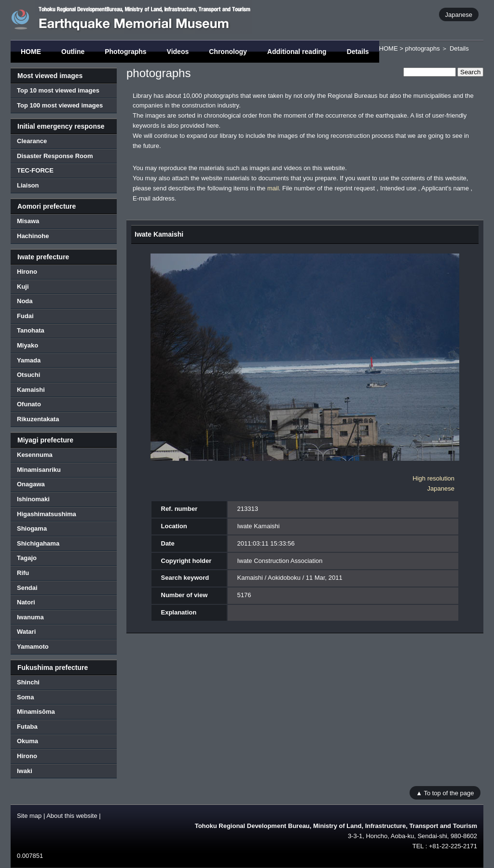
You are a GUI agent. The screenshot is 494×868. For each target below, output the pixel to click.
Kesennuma (35, 455)
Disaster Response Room (55, 156)
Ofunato (29, 404)
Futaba (27, 727)
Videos (178, 52)
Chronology (228, 52)
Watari (26, 632)
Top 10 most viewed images (58, 90)
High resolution (433, 478)
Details (358, 52)
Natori (26, 602)
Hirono (27, 272)
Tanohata (31, 330)
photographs (422, 48)
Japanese (459, 14)
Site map (29, 816)
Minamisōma (36, 712)
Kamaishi (31, 390)
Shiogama (32, 528)
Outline (73, 52)
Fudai (25, 316)
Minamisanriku (39, 470)
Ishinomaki (33, 499)
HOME (31, 52)
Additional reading (297, 52)
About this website (72, 816)
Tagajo (27, 558)
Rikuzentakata (38, 419)
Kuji (23, 287)
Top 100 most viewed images (60, 105)
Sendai (27, 588)
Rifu (23, 573)
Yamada (29, 360)
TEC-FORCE (35, 170)
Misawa (28, 221)
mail (273, 188)
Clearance (32, 141)
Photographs (125, 52)
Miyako (27, 345)
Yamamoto (33, 647)
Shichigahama (38, 543)
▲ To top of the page (445, 793)
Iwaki (25, 771)
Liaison (28, 185)
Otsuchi (28, 375)
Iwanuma (30, 617)
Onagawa (31, 484)
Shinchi (28, 682)
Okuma (27, 741)
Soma (25, 697)
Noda (25, 301)
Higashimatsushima (47, 514)
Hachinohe (33, 236)
